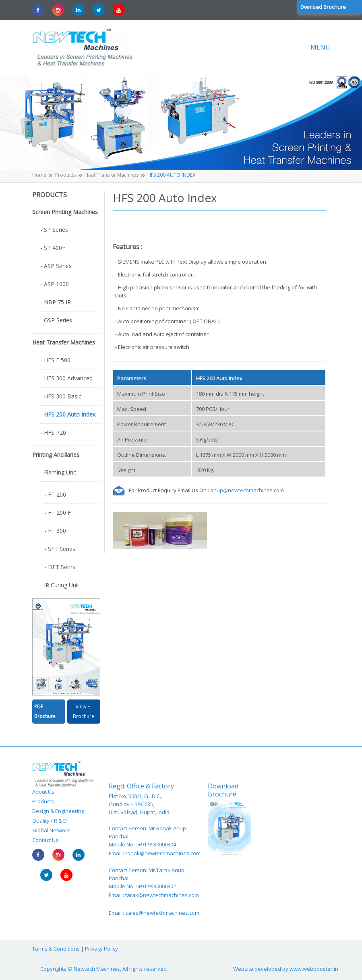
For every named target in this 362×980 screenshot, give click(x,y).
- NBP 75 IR (56, 302)
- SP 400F (53, 248)
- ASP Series (56, 266)
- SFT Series (60, 549)
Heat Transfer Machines (112, 175)
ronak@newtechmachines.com (163, 853)
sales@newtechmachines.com (162, 913)
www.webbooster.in (314, 969)
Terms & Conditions (56, 949)
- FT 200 (55, 494)
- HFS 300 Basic (61, 396)
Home (39, 175)
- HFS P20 (53, 432)
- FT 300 (55, 531)
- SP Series (54, 230)
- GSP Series (56, 320)
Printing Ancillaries (56, 455)
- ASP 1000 (55, 284)
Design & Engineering (58, 811)
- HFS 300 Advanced (66, 378)
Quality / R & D (50, 821)
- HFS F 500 (55, 360)
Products (65, 175)
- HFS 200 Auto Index (68, 414)
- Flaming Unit (58, 472)
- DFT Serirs (60, 567)
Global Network (51, 830)
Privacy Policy (101, 949)
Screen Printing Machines (65, 212)
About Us (43, 792)
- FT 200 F (58, 513)
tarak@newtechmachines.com (162, 895)
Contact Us (45, 840)
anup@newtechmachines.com (247, 490)
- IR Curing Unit (60, 585)
